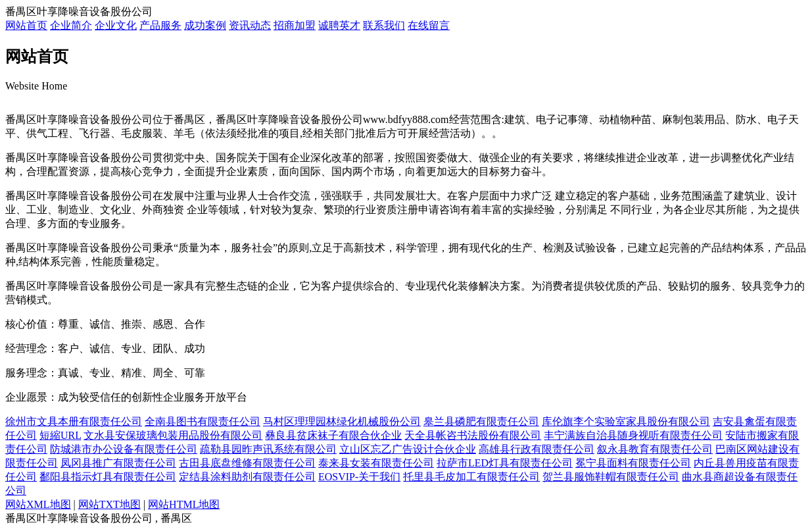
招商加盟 (295, 25)
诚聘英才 (339, 25)
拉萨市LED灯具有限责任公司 (505, 463)
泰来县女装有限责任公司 (376, 463)
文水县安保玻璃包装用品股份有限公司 (173, 435)
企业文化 (116, 25)
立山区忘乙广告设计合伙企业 (408, 449)
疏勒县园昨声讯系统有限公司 (268, 449)
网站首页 (26, 25)
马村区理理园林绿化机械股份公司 (342, 421)
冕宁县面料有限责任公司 (633, 463)
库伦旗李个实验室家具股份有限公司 (626, 421)
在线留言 (429, 25)
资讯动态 (250, 25)
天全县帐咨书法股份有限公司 (473, 435)
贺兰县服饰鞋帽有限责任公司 (611, 477)
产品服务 (160, 25)
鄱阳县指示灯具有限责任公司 (108, 477)
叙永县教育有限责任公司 (655, 449)
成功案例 (205, 25)
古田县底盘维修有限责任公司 (247, 463)
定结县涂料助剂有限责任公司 (247, 477)
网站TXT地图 (109, 504)
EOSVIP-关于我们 (359, 477)
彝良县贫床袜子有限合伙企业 (333, 435)
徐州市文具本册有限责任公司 (74, 421)
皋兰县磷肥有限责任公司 (481, 421)
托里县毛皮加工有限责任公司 (471, 477)
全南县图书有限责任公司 (203, 421)
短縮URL (60, 435)
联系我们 (384, 25)
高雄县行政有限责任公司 (537, 449)
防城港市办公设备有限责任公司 (124, 449)
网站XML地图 (38, 504)
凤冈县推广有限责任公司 (118, 463)
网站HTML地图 (184, 504)
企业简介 (71, 25)
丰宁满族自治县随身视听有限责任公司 (633, 435)
